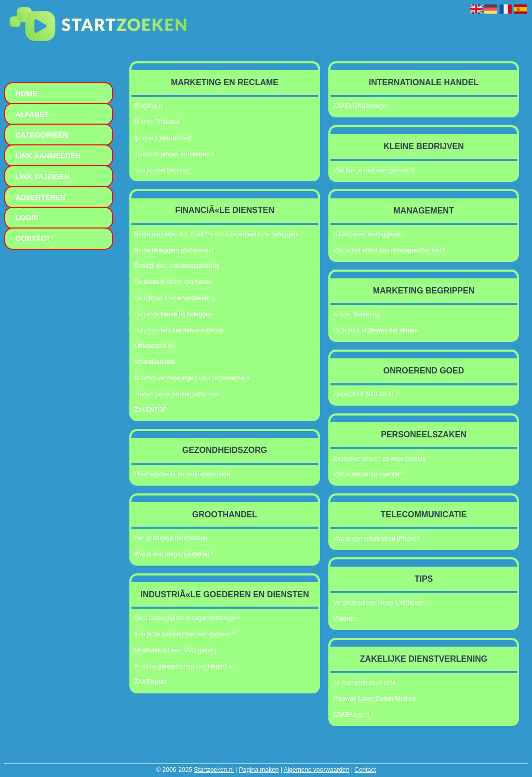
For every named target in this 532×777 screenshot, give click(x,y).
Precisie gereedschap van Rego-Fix (183, 666)
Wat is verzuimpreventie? (368, 474)
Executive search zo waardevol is (379, 459)
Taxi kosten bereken (162, 170)
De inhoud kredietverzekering (175, 298)
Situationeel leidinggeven (368, 234)
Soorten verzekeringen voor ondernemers (191, 378)
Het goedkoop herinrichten (171, 538)
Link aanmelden (48, 156)
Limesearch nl (154, 346)
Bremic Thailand (156, 122)
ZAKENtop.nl (351, 715)
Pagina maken (259, 770)
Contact (365, 770)
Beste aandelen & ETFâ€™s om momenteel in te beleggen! (216, 234)
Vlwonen (345, 619)
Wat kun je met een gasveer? (374, 170)
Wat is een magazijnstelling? (174, 554)
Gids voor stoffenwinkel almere (376, 330)
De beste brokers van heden (173, 282)
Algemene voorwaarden (317, 770)
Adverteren (41, 197)
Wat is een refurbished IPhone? (377, 539)
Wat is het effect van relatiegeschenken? (389, 250)
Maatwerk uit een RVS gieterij (175, 650)
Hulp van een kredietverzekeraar (179, 330)
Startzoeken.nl (214, 770)
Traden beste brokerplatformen (177, 394)
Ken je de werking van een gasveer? (184, 634)
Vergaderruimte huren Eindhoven (379, 602)
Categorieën (42, 135)
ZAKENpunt (150, 682)
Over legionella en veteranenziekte (182, 474)
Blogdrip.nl (149, 106)
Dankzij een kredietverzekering (177, 266)
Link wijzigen (43, 177)
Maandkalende (155, 362)
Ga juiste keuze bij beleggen (173, 314)
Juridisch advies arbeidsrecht (174, 154)
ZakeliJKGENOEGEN (363, 394)
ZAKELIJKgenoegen (361, 106)
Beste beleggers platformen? (174, 250)
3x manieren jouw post (364, 682)
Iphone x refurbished (162, 138)
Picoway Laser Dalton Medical (375, 699)
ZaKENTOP (150, 410)
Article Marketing (356, 314)
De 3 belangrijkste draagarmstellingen (186, 618)
